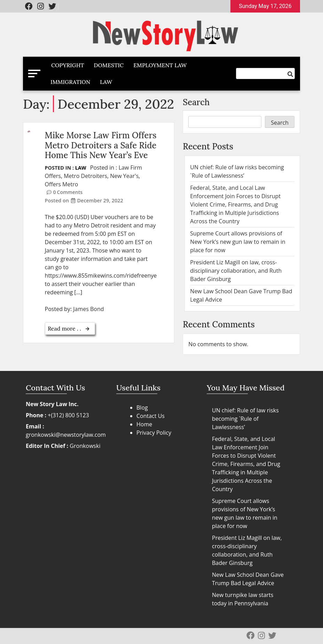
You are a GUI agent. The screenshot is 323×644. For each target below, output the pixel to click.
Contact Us (151, 416)
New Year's (124, 176)
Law (106, 82)
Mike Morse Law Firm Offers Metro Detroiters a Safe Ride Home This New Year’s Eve (101, 145)
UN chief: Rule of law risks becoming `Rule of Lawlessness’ (245, 419)
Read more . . (65, 328)
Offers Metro (62, 184)
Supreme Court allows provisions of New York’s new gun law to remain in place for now (238, 242)
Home (144, 424)
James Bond (88, 309)
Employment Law (160, 65)
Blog (142, 408)
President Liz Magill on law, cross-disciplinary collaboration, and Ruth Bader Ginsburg (236, 271)
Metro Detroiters (85, 176)
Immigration (70, 82)
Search (196, 102)
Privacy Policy (154, 433)
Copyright (68, 65)
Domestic (109, 65)
